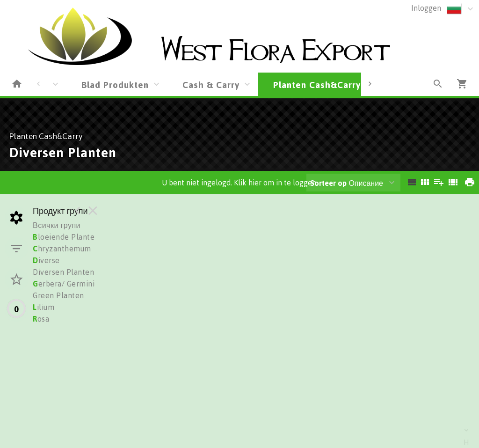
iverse (46, 260)
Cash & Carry (211, 84)
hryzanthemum (62, 249)
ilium (44, 307)
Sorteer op (328, 183)
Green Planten (58, 295)
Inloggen (426, 8)
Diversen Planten (63, 272)
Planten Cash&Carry (317, 84)
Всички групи (57, 225)
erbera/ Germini (64, 284)
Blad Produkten (115, 84)
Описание (347, 183)
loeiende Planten (66, 237)
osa (41, 319)
